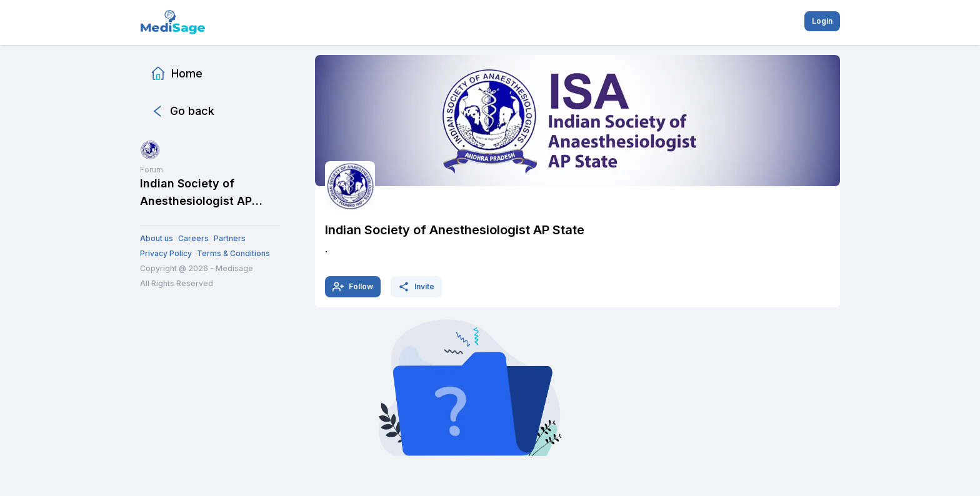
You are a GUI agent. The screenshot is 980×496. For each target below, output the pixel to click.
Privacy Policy (166, 253)
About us (157, 238)
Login (822, 21)
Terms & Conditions (233, 253)
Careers (193, 238)
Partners (230, 238)
